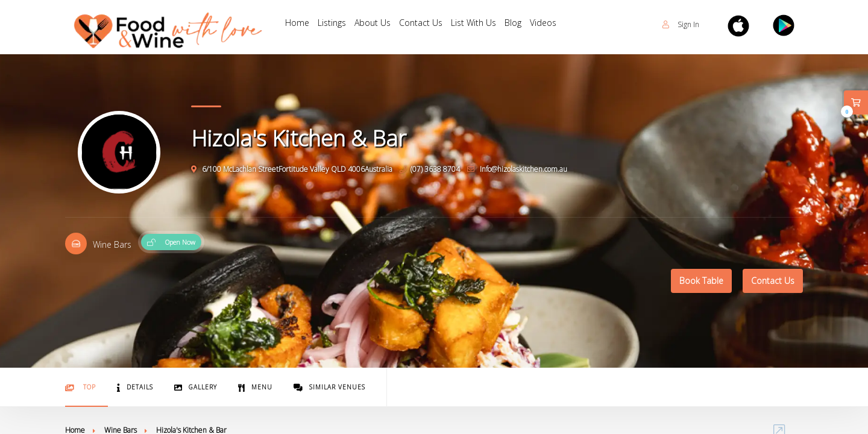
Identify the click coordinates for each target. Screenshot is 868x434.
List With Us (484, 24)
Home (298, 24)
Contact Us (429, 24)
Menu (255, 387)
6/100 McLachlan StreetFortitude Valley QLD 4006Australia (292, 169)
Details (135, 387)
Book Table (701, 281)
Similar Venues (329, 387)
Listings (335, 24)
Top (80, 387)
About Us (379, 24)
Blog (526, 24)
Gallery (196, 387)
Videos (559, 24)
